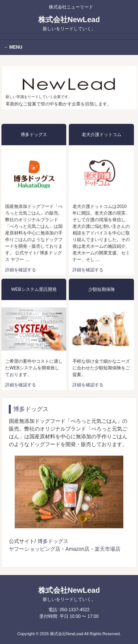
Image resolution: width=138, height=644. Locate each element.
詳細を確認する (21, 270)
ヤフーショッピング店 (35, 549)
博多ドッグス (53, 541)
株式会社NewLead (69, 23)
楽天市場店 (107, 549)
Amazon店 (77, 549)
